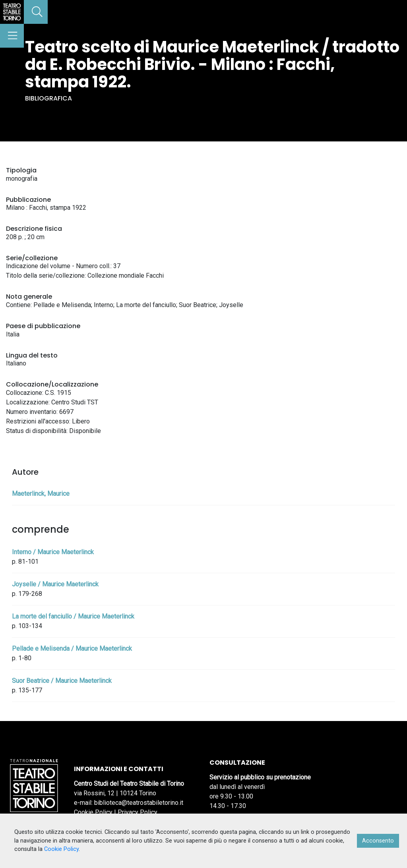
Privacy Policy (138, 812)
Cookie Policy (93, 812)
